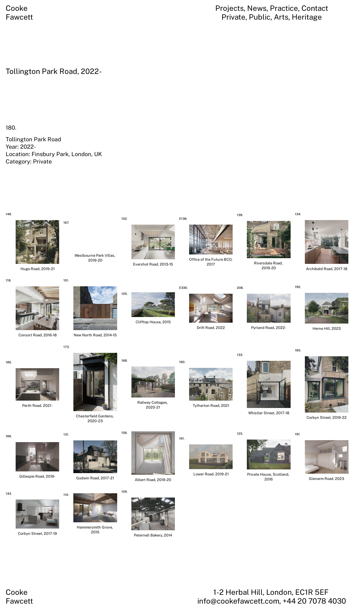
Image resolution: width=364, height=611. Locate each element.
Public (260, 17)
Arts (281, 17)
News (257, 8)
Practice (284, 8)
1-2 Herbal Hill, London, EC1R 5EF (272, 592)
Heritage (307, 17)
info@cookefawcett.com (238, 601)
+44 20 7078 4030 (314, 601)
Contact (315, 8)
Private (233, 17)
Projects (229, 8)
